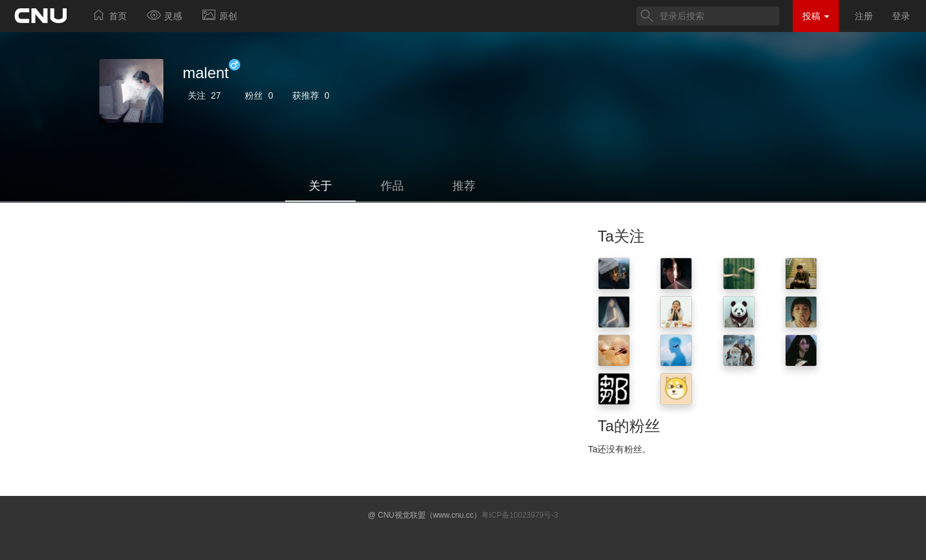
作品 (392, 186)
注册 (864, 16)
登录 (901, 16)
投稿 (816, 16)
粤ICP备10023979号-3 (520, 515)
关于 (320, 186)
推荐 (464, 186)
